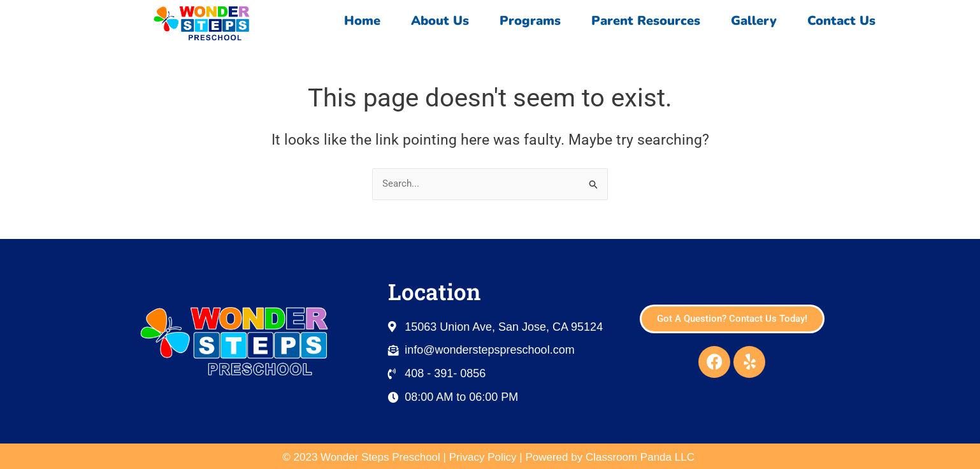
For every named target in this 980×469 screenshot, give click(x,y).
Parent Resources (646, 21)
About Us (440, 21)
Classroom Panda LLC (642, 457)
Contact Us (845, 21)
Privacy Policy (483, 457)
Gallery (754, 21)
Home (362, 21)
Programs (530, 21)
